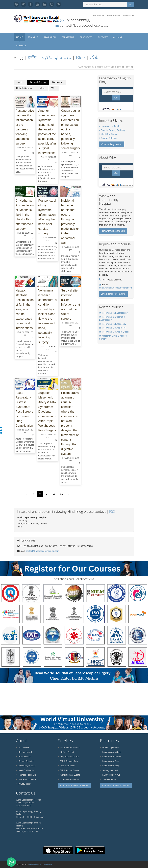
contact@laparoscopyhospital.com (86, 25)
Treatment (68, 37)
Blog (81, 57)
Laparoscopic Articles (111, 757)
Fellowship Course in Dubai (114, 332)
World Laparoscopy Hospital (41, 864)
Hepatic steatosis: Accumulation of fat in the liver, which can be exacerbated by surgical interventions (25, 309)
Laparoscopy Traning (111, 126)
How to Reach (24, 757)
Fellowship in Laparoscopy (113, 313)
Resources (86, 37)
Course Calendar (109, 138)
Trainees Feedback (26, 775)
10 (54, 494)
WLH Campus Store (68, 761)
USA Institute (129, 15)
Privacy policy (23, 784)
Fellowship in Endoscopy (113, 324)
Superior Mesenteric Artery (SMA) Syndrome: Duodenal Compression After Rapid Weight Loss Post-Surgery (47, 412)
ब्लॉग (32, 57)
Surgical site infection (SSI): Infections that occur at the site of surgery (70, 305)
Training (33, 37)
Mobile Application (109, 748)
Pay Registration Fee (69, 757)
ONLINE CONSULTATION (116, 785)
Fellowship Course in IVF (113, 328)
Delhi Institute (98, 15)
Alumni (118, 37)
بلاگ (94, 57)
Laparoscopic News (110, 775)
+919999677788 (77, 21)
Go (131, 5)
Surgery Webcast (109, 770)
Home (19, 37)
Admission (50, 37)
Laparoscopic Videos (110, 752)
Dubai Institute (114, 15)
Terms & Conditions (26, 779)
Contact (21, 46)
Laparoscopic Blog (109, 766)
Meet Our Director (109, 134)
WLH (54, 88)
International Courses (69, 779)
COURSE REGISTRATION (74, 785)
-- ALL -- (20, 82)
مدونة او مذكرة (56, 57)
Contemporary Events (69, 775)
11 (62, 494)
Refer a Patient (66, 752)
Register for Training (113, 294)
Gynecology (58, 82)
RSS (112, 511)
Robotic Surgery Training (113, 130)
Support (103, 37)
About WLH (22, 748)
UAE (119, 67)
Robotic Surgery (24, 88)
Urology (42, 88)
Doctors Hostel (24, 752)
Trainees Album (108, 779)
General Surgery (38, 82)
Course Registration (112, 144)
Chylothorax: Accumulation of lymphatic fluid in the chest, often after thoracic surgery (25, 215)
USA (128, 67)
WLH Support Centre (69, 770)
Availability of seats (26, 766)
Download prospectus (114, 231)
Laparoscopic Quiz (109, 761)
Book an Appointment (69, 748)
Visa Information (67, 766)
